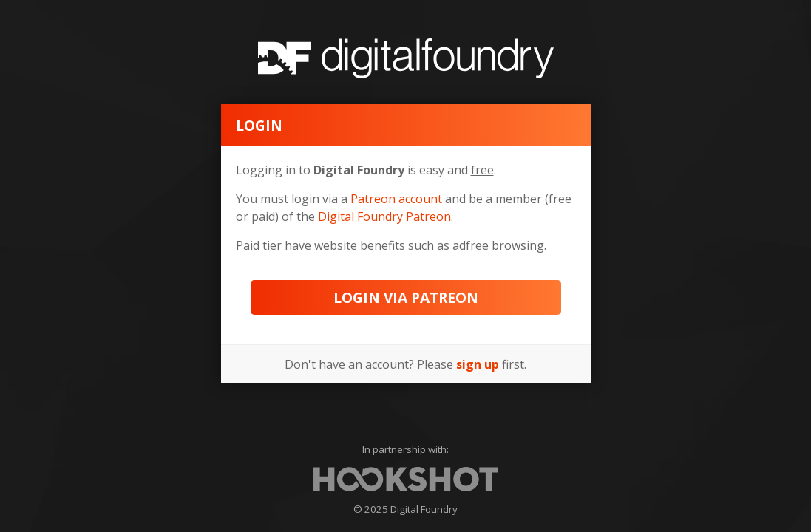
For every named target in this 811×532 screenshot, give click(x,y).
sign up (478, 364)
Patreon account (396, 199)
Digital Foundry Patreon (384, 216)
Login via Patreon (406, 297)
